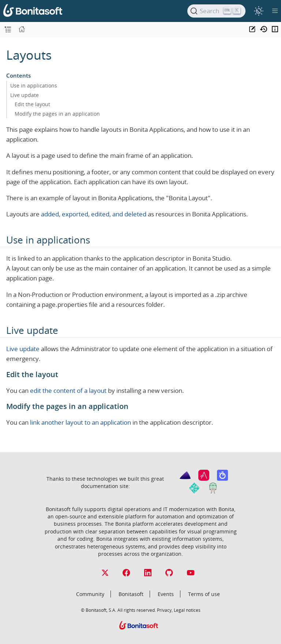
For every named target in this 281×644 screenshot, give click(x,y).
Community (90, 594)
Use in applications (34, 85)
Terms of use (204, 594)
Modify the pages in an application (57, 114)
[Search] (216, 11)
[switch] (258, 11)
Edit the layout (32, 104)
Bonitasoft (131, 594)
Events (166, 594)
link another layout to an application (80, 422)
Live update (25, 95)
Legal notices (187, 610)
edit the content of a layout (68, 390)
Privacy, (165, 610)
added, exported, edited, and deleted (94, 214)
